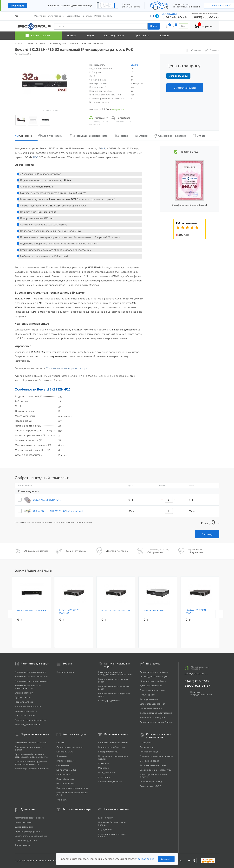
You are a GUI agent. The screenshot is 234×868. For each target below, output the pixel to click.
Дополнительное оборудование (31, 720)
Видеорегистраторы (108, 752)
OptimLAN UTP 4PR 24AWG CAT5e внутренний (58, 511)
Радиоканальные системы (153, 765)
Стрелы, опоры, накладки (153, 690)
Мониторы (104, 768)
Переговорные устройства (28, 831)
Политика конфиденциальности (201, 693)
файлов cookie (146, 859)
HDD (36, 157)
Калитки (60, 743)
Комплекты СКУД (65, 752)
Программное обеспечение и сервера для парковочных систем (31, 756)
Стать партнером (56, 16)
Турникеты (62, 800)
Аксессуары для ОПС (150, 786)
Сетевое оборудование (110, 782)
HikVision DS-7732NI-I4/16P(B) (70, 612)
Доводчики (62, 756)
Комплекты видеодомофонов (29, 818)
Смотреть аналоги (185, 88)
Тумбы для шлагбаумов (151, 686)
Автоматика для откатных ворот (30, 672)
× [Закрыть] (229, 6)
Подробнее (118, 110)
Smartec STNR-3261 (154, 611)
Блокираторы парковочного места (32, 769)
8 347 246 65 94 (175, 17)
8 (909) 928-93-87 (197, 686)
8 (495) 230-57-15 (197, 681)
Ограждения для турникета (70, 747)
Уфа (16, 16)
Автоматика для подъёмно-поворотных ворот (28, 687)
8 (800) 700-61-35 (205, 17)
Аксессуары (104, 777)
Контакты (108, 16)
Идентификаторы (65, 779)
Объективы (104, 763)
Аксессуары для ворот (109, 701)
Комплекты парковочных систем (31, 743)
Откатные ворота (65, 672)
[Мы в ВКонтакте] (189, 861)
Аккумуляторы (105, 829)
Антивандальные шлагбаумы (154, 677)
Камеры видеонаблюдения (111, 747)
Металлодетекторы (66, 784)
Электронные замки (66, 761)
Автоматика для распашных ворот (32, 677)
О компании (40, 16)
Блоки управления (24, 693)
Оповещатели (147, 747)
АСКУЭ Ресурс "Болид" (151, 782)
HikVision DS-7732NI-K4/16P (197, 612)
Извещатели (146, 743)
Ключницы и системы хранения (72, 788)
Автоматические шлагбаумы (154, 672)
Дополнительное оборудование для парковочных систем (31, 763)
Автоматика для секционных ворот (32, 681)
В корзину (207, 534)
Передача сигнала (107, 772)
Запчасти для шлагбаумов (153, 717)
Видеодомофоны (23, 822)
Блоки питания (106, 818)
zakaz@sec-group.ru (196, 673)
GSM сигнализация (149, 761)
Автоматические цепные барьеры (157, 722)
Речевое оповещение (151, 752)
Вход (183, 26)
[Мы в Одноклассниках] (194, 861)
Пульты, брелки (22, 697)
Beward (134, 65)
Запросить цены (178, 76)
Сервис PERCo (74, 16)
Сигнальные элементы (26, 711)
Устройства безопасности (28, 706)
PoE (103, 149)
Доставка (87, 16)
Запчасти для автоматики (27, 725)
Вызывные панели (24, 827)
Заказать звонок (170, 13)
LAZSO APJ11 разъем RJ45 (47, 500)
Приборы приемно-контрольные (156, 756)
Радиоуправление (24, 702)
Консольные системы (25, 716)
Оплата (97, 16)
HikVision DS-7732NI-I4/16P (32, 611)
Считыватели (63, 765)
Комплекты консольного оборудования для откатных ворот (115, 673)
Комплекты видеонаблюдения (113, 743)
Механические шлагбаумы (153, 681)
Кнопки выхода (64, 774)
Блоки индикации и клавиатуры (156, 770)
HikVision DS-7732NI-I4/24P (116, 611)
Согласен (166, 859)
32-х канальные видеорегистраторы (67, 368)
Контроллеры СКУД (66, 770)
